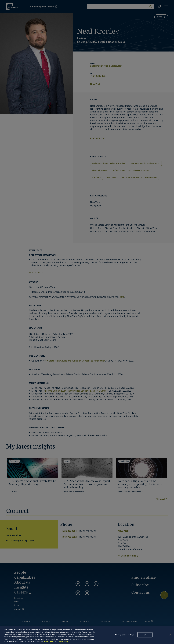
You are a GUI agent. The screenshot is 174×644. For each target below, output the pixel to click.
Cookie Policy (63, 641)
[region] (87, 635)
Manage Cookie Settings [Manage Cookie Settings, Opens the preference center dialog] (125, 635)
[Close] (170, 635)
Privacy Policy (49, 641)
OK (145, 635)
